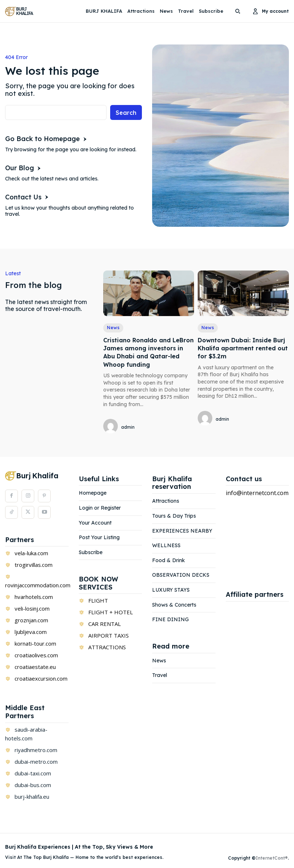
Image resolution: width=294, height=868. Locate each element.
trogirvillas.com (34, 565)
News (113, 328)
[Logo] (20, 11)
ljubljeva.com (31, 632)
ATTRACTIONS (107, 647)
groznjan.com (31, 620)
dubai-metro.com (36, 762)
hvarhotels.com (34, 597)
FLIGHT (98, 600)
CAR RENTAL (105, 624)
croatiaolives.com (36, 655)
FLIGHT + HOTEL (111, 612)
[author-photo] (112, 427)
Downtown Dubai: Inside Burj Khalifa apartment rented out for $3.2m (243, 348)
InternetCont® (272, 858)
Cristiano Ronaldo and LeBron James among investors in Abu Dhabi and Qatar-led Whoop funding (148, 352)
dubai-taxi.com (33, 773)
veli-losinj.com (32, 608)
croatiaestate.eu (35, 667)
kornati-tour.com (35, 643)
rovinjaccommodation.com (38, 585)
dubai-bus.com (33, 785)
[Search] (126, 112)
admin (128, 427)
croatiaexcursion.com (41, 678)
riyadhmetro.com (36, 750)
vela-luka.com (31, 553)
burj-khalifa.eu (32, 797)
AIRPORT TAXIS (109, 635)
